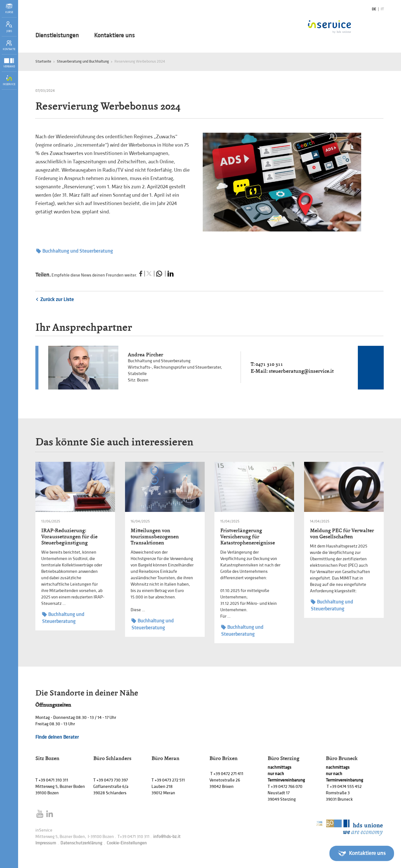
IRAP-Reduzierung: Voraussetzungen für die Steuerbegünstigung (69, 537)
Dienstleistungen (57, 36)
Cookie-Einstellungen (127, 843)
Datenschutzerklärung (81, 843)
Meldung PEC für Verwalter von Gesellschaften (342, 533)
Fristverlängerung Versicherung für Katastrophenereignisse (248, 537)
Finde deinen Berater (57, 737)
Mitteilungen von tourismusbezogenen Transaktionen (155, 537)
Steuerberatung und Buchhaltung (83, 61)
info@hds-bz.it (167, 837)
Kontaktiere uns (114, 36)
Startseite (43, 61)
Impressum (46, 843)
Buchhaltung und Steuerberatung (74, 251)
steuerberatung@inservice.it (301, 371)
